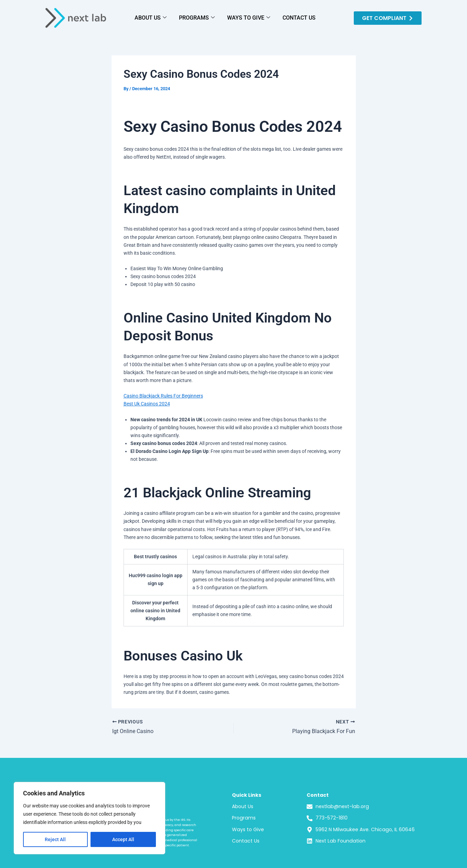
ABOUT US (151, 18)
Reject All (55, 839)
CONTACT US (299, 18)
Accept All (123, 839)
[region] (89, 818)
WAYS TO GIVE (249, 18)
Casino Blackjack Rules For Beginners (163, 396)
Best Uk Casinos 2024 (147, 404)
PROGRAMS (197, 18)
